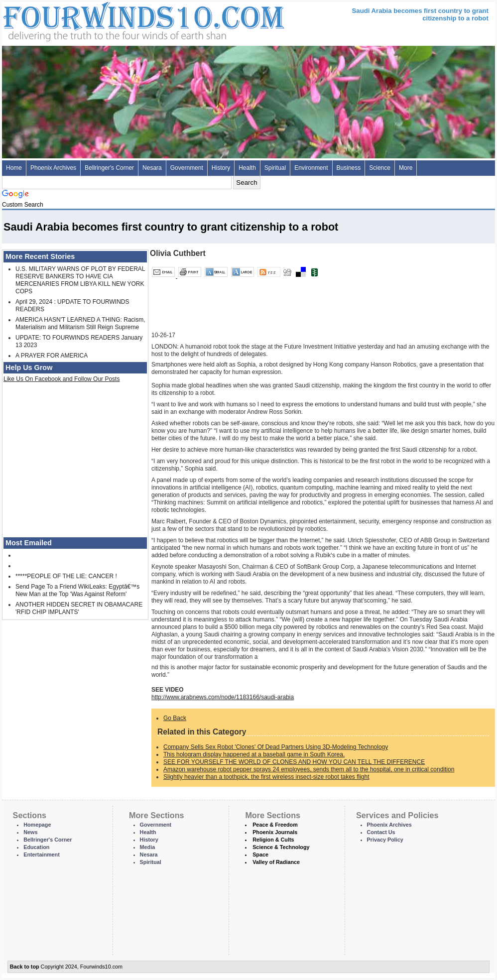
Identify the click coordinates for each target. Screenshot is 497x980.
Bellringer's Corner (109, 168)
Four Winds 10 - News (102, 20)
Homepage (37, 825)
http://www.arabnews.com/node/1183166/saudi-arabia (223, 697)
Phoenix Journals (275, 832)
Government (187, 168)
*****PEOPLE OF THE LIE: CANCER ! (66, 576)
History (221, 168)
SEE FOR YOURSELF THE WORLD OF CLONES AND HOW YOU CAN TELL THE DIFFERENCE (294, 762)
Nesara (152, 168)
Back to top (25, 967)
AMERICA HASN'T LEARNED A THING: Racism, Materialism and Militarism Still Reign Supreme (80, 323)
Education (36, 847)
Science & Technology (281, 847)
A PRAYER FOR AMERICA (52, 356)
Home (14, 168)
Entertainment (42, 855)
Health (247, 168)
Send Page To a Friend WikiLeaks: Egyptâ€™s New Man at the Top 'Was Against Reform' (77, 590)
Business (349, 168)
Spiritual (275, 168)
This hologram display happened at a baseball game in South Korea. (254, 754)
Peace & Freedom (275, 825)
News (30, 832)
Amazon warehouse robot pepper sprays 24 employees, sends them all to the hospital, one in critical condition (309, 769)
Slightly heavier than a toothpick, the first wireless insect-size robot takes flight (266, 777)
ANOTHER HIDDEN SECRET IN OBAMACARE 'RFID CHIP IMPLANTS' (79, 608)
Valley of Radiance (276, 862)
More (406, 168)
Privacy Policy (385, 840)
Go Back (175, 718)
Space (260, 855)
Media (148, 847)
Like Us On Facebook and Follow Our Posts (62, 379)
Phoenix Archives (53, 168)
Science (380, 168)
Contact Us (381, 832)
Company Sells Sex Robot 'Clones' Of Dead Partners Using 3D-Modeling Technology (276, 747)
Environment (311, 168)
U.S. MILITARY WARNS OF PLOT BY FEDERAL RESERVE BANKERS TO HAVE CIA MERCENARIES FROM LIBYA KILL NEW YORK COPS (80, 280)
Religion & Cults (273, 840)
